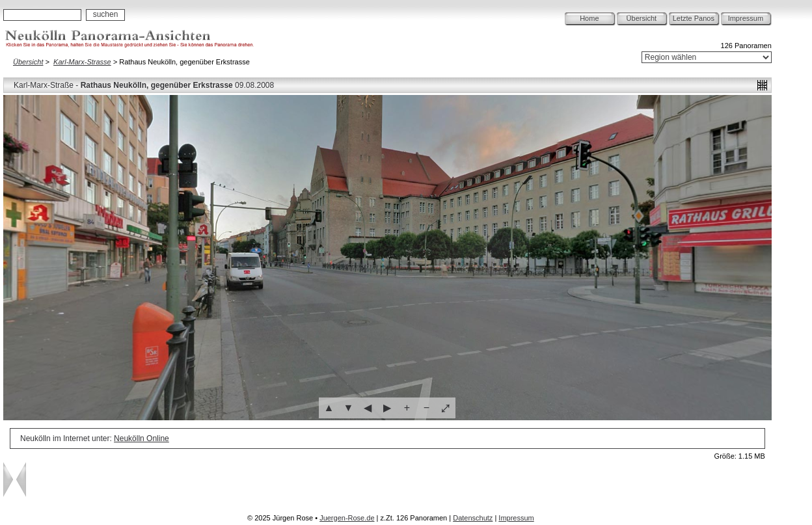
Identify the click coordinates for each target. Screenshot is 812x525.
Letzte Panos (694, 18)
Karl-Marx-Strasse (82, 62)
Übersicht (642, 18)
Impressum (746, 18)
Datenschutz (473, 518)
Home (589, 18)
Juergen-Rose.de (347, 518)
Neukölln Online (142, 438)
